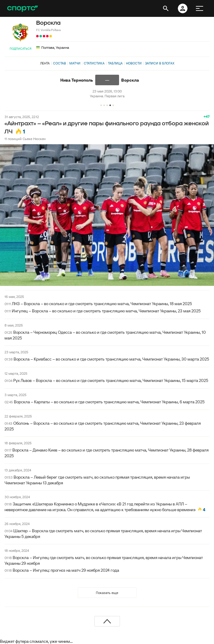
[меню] (200, 8)
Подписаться (20, 49)
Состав (60, 63)
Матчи (75, 63)
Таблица (115, 63)
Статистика (94, 63)
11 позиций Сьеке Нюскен (25, 139)
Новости (134, 63)
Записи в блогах (160, 63)
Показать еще (107, 593)
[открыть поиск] (166, 8)
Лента (45, 63)
